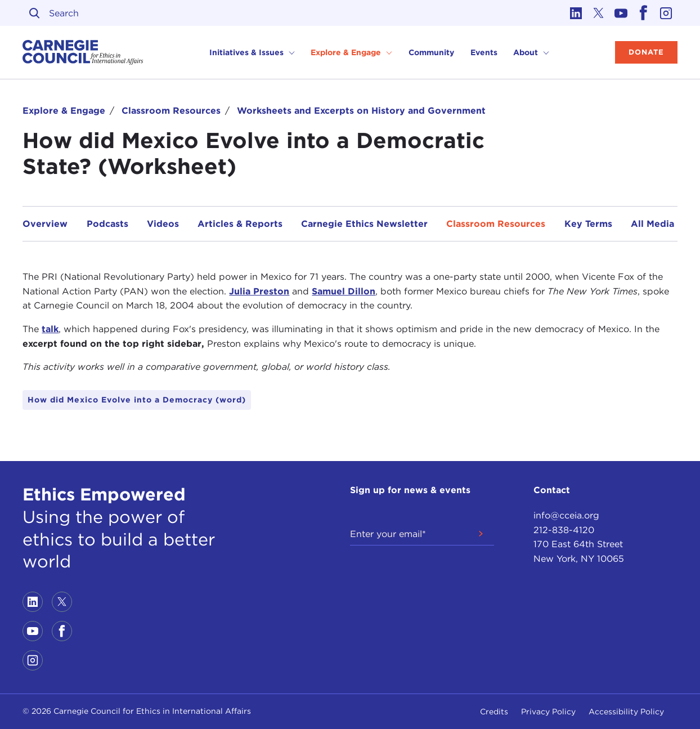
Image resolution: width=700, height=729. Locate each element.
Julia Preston (259, 291)
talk (50, 329)
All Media (652, 224)
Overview (45, 224)
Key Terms (588, 224)
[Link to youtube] (621, 13)
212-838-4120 (564, 530)
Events (484, 52)
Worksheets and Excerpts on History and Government (361, 111)
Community (431, 52)
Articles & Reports (240, 224)
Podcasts (107, 224)
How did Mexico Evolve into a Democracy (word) (137, 400)
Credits (494, 712)
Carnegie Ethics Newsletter (364, 224)
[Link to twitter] (599, 13)
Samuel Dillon (344, 291)
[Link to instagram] (666, 13)
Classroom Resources (171, 111)
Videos (163, 224)
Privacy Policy (548, 712)
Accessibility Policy (626, 712)
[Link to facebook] (644, 13)
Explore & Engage (64, 111)
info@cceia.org (566, 515)
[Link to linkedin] (576, 13)
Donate (646, 52)
